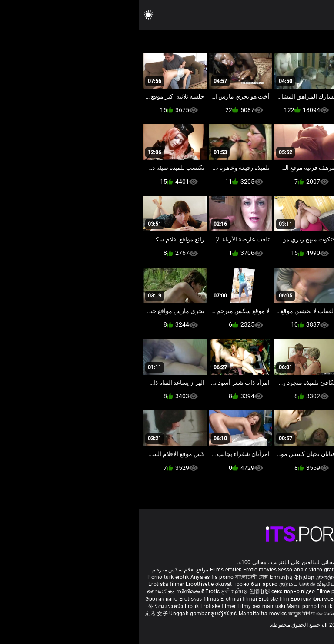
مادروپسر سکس (252, 577)
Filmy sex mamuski (123, 606)
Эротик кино (23, 599)
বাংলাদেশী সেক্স (113, 577)
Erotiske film (136, 599)
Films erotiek (87, 570)
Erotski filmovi (218, 599)
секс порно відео (154, 591)
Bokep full (224, 606)
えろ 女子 (18, 614)
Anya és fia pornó (73, 577)
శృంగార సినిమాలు (306, 584)
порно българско (117, 584)
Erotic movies (122, 570)
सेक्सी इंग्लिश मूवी (268, 584)
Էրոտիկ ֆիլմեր (154, 577)
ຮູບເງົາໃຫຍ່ (86, 614)
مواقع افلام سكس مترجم (42, 570)
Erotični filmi (288, 599)
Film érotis (243, 614)
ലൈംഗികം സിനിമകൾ (37, 591)
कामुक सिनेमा (311, 591)
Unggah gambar (51, 614)
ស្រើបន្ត (101, 591)
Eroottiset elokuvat (71, 584)
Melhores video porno (299, 577)
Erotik (54, 606)
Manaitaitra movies (125, 614)
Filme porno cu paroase (207, 591)
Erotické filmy (254, 599)
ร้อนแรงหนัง (31, 606)
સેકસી (207, 584)
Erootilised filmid (260, 606)
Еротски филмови (176, 599)
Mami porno (163, 606)
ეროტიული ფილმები (205, 577)
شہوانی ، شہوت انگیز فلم (267, 591)
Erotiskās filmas (61, 599)
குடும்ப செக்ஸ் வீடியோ (170, 584)
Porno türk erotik (29, 577)
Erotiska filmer (28, 584)
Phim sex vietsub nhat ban (234, 570)
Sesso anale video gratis (169, 570)
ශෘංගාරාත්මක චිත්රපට (204, 614)
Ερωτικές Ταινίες (303, 606)
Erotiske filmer (80, 606)
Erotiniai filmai (101, 599)
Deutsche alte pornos (294, 570)
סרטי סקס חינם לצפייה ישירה (293, 614)
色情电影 (122, 591)
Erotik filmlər (196, 606)
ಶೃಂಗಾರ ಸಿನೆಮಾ (233, 584)
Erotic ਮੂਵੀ (80, 591)
